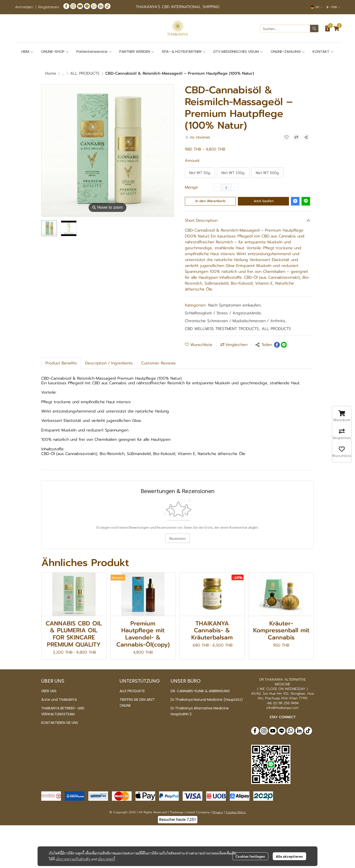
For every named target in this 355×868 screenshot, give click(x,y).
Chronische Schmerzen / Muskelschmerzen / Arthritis (236, 321)
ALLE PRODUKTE (132, 691)
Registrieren (49, 7)
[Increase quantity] (235, 187)
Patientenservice (94, 51)
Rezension (177, 538)
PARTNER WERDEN (137, 51)
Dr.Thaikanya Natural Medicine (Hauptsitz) (207, 700)
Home (51, 73)
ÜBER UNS (49, 691)
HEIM (27, 51)
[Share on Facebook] (277, 345)
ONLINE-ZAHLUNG (288, 51)
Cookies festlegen (250, 845)
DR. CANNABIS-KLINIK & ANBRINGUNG (200, 691)
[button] (317, 7)
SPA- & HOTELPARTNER (184, 51)
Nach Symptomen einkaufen (235, 305)
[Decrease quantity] (217, 187)
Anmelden (24, 7)
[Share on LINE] (284, 345)
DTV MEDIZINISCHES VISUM (238, 51)
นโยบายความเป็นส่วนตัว (73, 848)
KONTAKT (323, 51)
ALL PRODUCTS (85, 73)
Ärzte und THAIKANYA (59, 700)
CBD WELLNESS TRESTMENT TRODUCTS (222, 329)
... (63, 73)
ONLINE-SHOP (55, 51)
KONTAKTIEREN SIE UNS (60, 723)
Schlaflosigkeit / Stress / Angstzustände (223, 313)
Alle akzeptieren (289, 845)
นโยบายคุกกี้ (106, 848)
